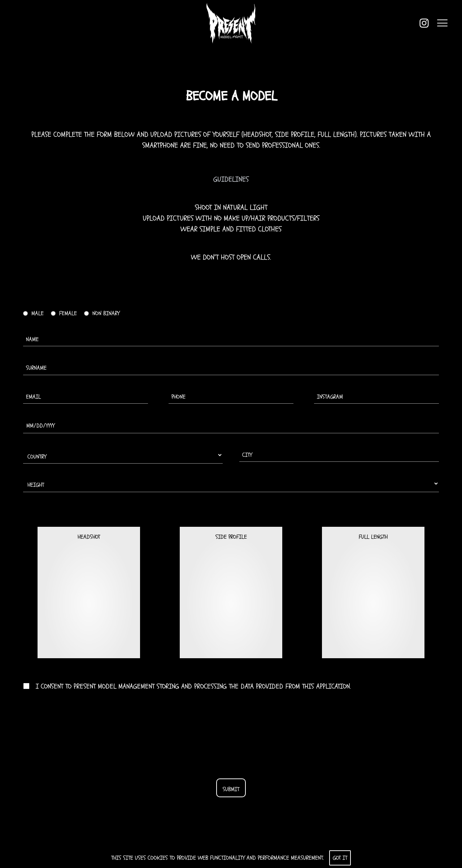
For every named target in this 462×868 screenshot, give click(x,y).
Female (68, 313)
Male (38, 313)
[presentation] (231, 735)
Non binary (106, 313)
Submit (231, 789)
